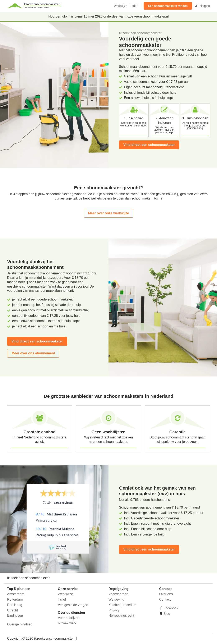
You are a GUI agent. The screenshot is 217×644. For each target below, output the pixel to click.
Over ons (166, 594)
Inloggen (202, 6)
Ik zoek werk (67, 623)
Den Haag (15, 605)
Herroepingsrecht (121, 616)
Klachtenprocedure (123, 605)
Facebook (170, 608)
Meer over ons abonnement (33, 353)
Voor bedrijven (69, 618)
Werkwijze (121, 6)
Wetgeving (116, 599)
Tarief (134, 6)
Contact (165, 599)
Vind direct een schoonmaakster (149, 145)
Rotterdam (15, 599)
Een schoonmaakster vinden (168, 6)
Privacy (114, 610)
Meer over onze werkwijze (108, 213)
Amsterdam (16, 594)
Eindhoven (15, 616)
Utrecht (13, 610)
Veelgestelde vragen (73, 605)
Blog (166, 614)
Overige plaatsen (20, 624)
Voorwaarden (118, 594)
